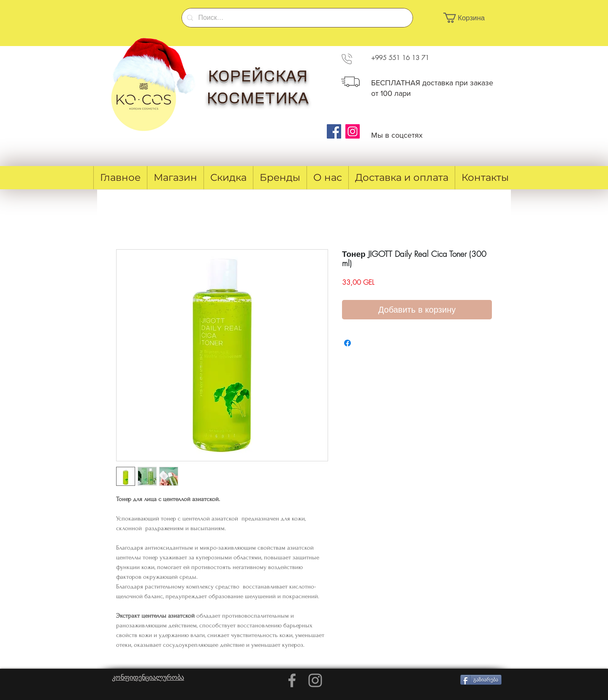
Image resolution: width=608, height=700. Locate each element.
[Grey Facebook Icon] (292, 680)
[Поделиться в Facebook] (347, 343)
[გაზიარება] (481, 680)
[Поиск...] (296, 18)
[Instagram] (353, 131)
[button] (469, 18)
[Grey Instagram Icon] (315, 680)
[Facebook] (334, 131)
